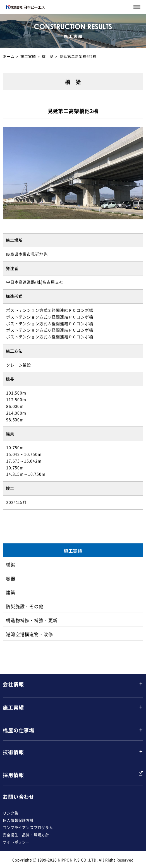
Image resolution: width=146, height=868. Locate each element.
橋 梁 (48, 56)
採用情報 (13, 775)
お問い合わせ (19, 797)
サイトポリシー (16, 842)
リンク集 (10, 813)
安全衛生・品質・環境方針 (26, 835)
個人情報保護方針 (18, 820)
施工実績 (28, 56)
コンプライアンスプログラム (28, 827)
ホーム (9, 56)
